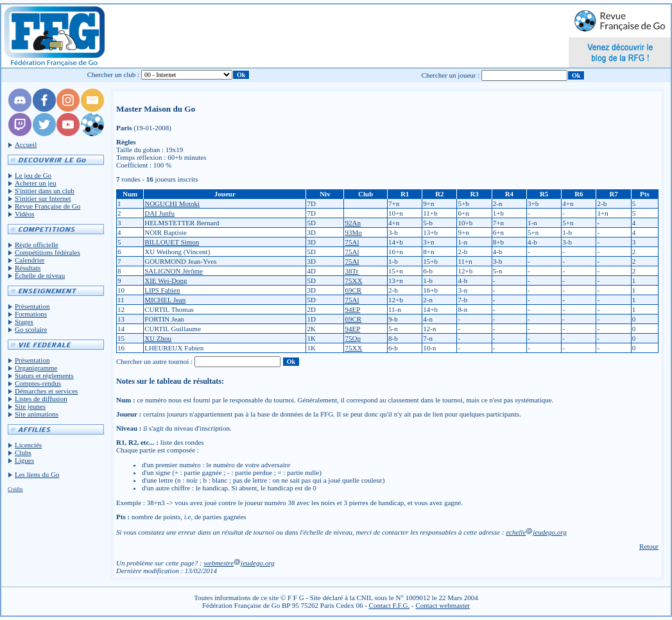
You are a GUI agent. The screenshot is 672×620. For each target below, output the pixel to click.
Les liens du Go (37, 474)
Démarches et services (46, 391)
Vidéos (25, 214)
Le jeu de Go (33, 175)
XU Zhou (158, 338)
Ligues (24, 460)
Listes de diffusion (41, 399)
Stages (24, 322)
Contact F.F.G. (390, 605)
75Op (352, 338)
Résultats (28, 268)
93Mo (353, 232)
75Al (352, 242)
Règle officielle (37, 245)
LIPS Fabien (162, 290)
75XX (353, 280)
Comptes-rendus (38, 383)
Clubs (23, 452)
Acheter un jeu (36, 183)
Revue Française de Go (47, 206)
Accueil (26, 144)
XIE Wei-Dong (166, 280)
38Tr (351, 271)
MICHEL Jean (165, 300)
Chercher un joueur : (451, 75)
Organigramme (36, 368)
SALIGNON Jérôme (174, 271)
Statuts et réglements (44, 375)
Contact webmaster (443, 605)
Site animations (37, 414)
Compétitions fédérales (47, 252)
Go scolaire (31, 329)
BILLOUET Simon (172, 242)
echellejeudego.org (536, 532)
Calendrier (30, 260)
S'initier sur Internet (43, 198)
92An (352, 223)
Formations (31, 314)
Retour (649, 546)
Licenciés (28, 445)
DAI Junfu (159, 213)
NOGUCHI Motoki (172, 203)
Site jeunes (30, 406)
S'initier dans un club (45, 191)
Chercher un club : (114, 74)
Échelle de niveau (40, 275)
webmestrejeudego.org (239, 563)
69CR (353, 290)
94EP (352, 309)
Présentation (32, 306)
